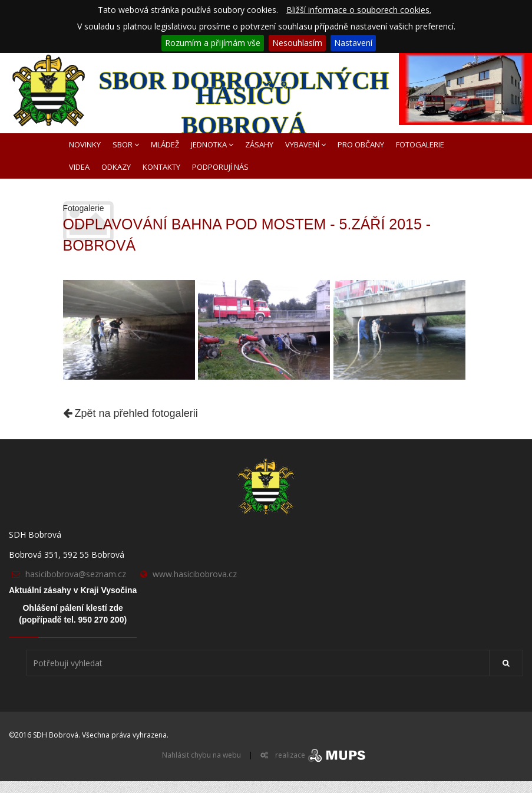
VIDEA (79, 167)
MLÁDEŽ (165, 144)
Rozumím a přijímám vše (213, 43)
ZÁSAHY (259, 144)
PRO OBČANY (361, 144)
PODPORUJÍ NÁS (220, 167)
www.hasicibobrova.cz (195, 574)
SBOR (126, 144)
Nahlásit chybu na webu (201, 755)
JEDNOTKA (212, 144)
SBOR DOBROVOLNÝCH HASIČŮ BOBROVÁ (244, 100)
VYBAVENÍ (305, 144)
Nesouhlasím (297, 43)
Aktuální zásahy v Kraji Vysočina (73, 590)
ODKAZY (116, 167)
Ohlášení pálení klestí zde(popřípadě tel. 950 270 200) (73, 614)
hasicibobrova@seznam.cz (76, 574)
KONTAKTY (161, 167)
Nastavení (353, 43)
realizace (321, 755)
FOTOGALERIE (420, 144)
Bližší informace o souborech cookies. (359, 10)
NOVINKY (85, 144)
